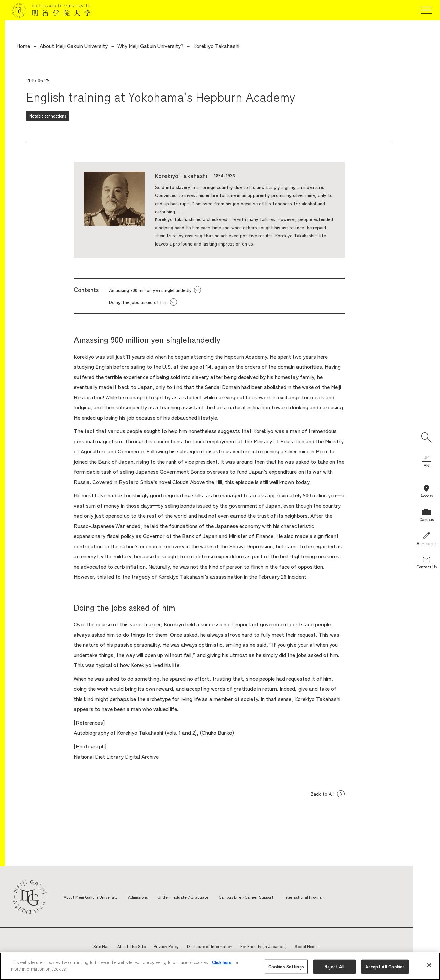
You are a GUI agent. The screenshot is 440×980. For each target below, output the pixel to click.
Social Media (306, 946)
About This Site (131, 946)
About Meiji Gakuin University (74, 46)
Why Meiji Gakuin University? (150, 46)
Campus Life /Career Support (265, 897)
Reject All (334, 967)
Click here (222, 962)
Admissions (147, 897)
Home (23, 46)
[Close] (429, 965)
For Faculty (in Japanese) (263, 946)
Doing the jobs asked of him (138, 302)
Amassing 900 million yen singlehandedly (150, 290)
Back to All (321, 793)
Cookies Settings (286, 967)
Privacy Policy (166, 946)
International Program (330, 897)
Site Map (101, 946)
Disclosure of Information (210, 946)
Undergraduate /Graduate (196, 897)
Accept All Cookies (385, 967)
